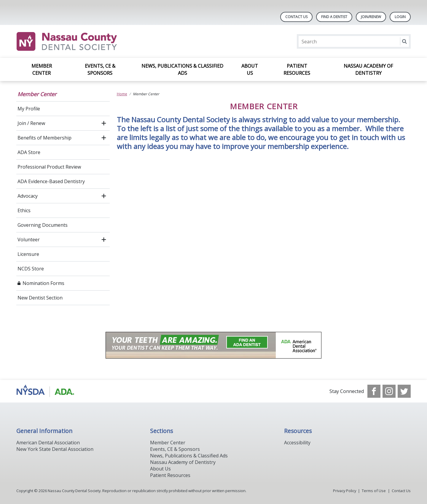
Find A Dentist (334, 17)
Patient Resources (297, 69)
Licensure (28, 254)
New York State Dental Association (55, 449)
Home (122, 94)
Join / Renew (31, 123)
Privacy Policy (345, 491)
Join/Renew (371, 17)
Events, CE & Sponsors (100, 69)
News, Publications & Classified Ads (182, 69)
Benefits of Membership (44, 138)
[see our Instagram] (389, 391)
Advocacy (28, 196)
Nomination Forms (43, 283)
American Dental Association (48, 443)
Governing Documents (43, 225)
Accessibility (297, 443)
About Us (250, 69)
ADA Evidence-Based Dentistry (51, 181)
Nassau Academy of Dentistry (368, 69)
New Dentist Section (40, 298)
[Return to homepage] (93, 41)
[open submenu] (104, 123)
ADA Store (29, 152)
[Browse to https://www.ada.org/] (46, 391)
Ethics (24, 210)
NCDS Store (31, 269)
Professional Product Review (49, 167)
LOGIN (400, 17)
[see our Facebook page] (374, 391)
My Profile (29, 109)
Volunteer (29, 240)
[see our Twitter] (404, 391)
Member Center (42, 69)
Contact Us (296, 17)
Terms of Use (374, 491)
